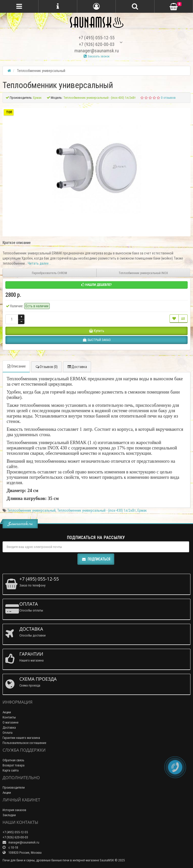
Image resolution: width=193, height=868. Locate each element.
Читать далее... (39, 263)
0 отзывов (168, 98)
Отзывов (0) (46, 367)
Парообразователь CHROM (49, 273)
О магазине (10, 722)
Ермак (142, 510)
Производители (14, 787)
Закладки (9, 815)
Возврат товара (14, 765)
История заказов (14, 810)
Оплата (8, 733)
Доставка (77, 367)
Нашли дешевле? (96, 285)
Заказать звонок (97, 56)
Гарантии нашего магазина (21, 738)
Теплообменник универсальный (31, 510)
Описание (16, 366)
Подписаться (96, 559)
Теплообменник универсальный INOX (143, 273)
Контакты (9, 717)
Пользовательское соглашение (24, 743)
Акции (7, 712)
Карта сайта (11, 770)
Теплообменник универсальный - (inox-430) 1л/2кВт (96, 510)
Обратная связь (13, 760)
